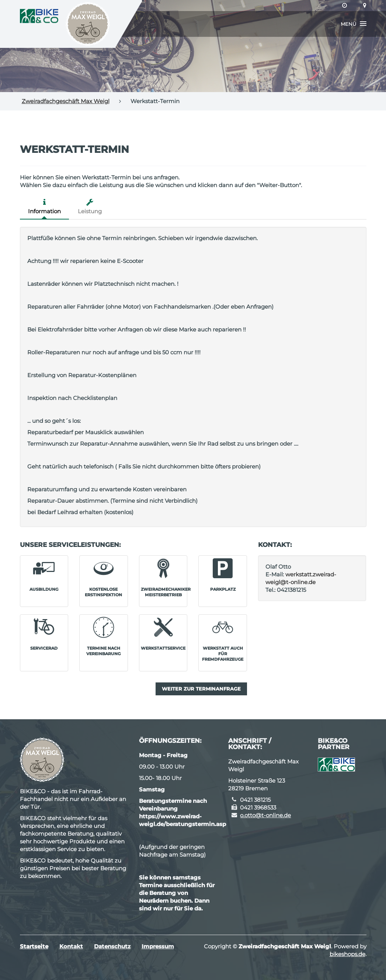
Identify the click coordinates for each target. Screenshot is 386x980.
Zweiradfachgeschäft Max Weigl (66, 101)
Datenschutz (112, 946)
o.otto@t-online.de (265, 815)
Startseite (34, 946)
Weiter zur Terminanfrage (201, 689)
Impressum (158, 946)
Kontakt (71, 946)
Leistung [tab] (90, 207)
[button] (354, 24)
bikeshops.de (347, 954)
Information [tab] (44, 207)
